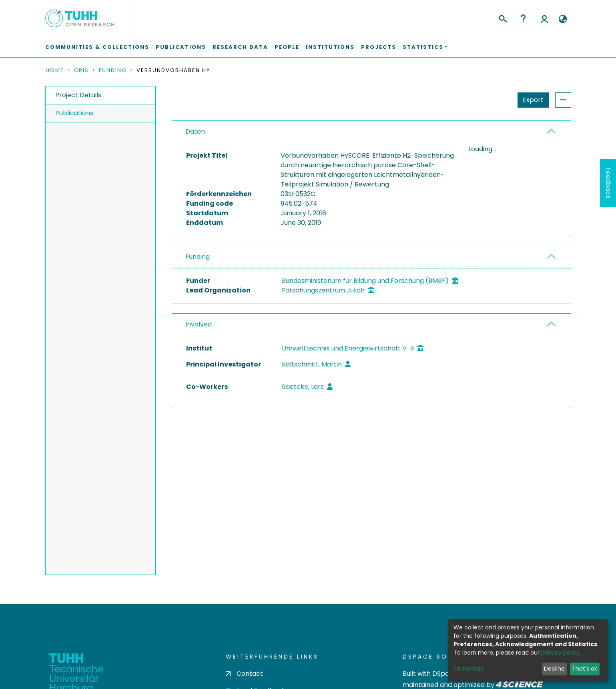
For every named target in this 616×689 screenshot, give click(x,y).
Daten (195, 131)
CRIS (81, 70)
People (287, 47)
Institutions (330, 47)
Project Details (78, 95)
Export (494, 100)
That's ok (585, 669)
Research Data (240, 47)
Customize (469, 669)
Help (523, 18)
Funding (113, 70)
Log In (544, 18)
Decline (554, 669)
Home (55, 70)
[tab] (371, 132)
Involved (199, 324)
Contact (244, 674)
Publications (181, 47)
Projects (379, 47)
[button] (563, 19)
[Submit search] (503, 18)
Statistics (531, 100)
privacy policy (560, 653)
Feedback (608, 183)
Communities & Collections (97, 47)
